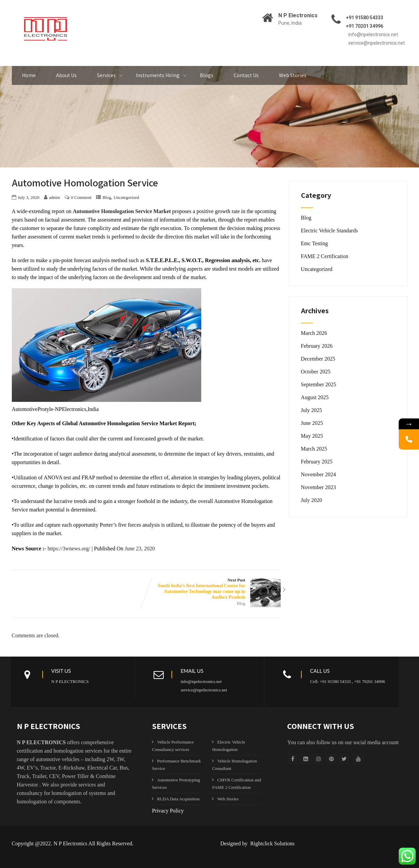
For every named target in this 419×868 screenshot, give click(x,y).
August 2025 (315, 397)
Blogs (207, 75)
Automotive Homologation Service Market (122, 211)
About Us (66, 75)
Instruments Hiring (158, 75)
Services (106, 75)
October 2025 (316, 372)
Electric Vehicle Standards (330, 231)
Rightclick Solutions (272, 843)
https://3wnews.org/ (69, 549)
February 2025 (317, 462)
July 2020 (312, 500)
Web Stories (293, 75)
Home (29, 75)
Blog (107, 197)
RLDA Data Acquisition (178, 799)
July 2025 (312, 410)
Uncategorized (126, 197)
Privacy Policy (168, 811)
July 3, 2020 (29, 197)
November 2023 (319, 487)
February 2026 (317, 346)
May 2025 (312, 436)
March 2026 (314, 333)
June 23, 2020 (140, 549)
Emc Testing (315, 243)
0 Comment (81, 197)
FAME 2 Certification (325, 256)
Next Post (213, 589)
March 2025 (314, 449)
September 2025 (319, 384)
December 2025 (318, 359)
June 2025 (312, 423)
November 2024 (319, 474)
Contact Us (246, 75)
